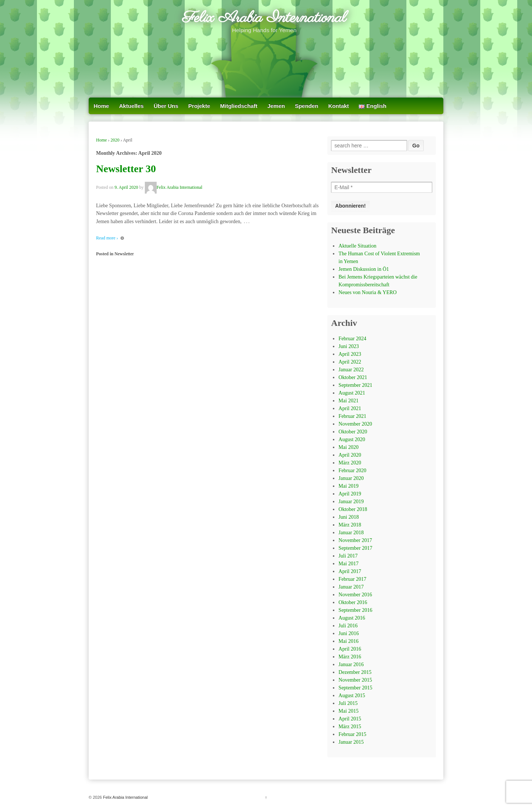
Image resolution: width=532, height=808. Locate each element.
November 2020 (355, 424)
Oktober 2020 (353, 432)
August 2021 (352, 393)
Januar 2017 (351, 587)
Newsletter (124, 254)
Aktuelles (131, 106)
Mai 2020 (348, 447)
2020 (115, 140)
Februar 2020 (352, 471)
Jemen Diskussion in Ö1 (364, 269)
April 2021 (350, 408)
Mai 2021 (348, 401)
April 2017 (350, 571)
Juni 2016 (349, 633)
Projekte (199, 106)
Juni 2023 (349, 346)
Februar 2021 (352, 416)
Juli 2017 (348, 556)
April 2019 (350, 494)
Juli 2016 (348, 626)
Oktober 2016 (353, 602)
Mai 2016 (348, 641)
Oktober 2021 (353, 377)
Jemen (276, 106)
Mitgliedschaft (239, 106)
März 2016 (350, 657)
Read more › (107, 238)
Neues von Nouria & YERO (367, 292)
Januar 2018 (351, 533)
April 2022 (350, 362)
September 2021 (355, 385)
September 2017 (355, 548)
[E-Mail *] (382, 187)
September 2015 (355, 688)
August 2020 (352, 439)
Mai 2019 (348, 486)
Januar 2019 (351, 502)
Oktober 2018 (353, 509)
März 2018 (350, 525)
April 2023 (350, 354)
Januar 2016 (351, 664)
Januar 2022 (351, 370)
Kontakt (339, 106)
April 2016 (350, 649)
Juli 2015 (348, 703)
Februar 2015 (352, 734)
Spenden (306, 106)
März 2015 (350, 727)
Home (102, 106)
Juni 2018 (349, 517)
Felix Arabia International (264, 18)
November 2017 (355, 540)
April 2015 (350, 719)
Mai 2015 (348, 711)
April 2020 (350, 455)
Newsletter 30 (126, 169)
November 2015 (355, 680)
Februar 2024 (352, 339)
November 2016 (355, 595)
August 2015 (352, 696)
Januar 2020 (351, 478)
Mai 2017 (348, 564)
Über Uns (166, 106)
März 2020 (350, 463)
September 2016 (355, 610)
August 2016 (352, 618)
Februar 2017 (352, 579)
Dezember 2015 (355, 672)
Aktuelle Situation (357, 246)
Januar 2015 (351, 742)
